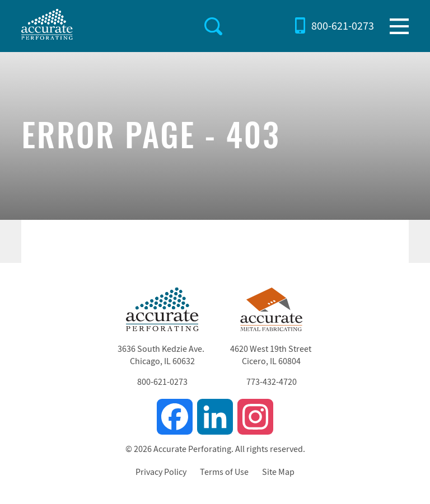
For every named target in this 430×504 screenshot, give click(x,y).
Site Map (278, 472)
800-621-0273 (343, 26)
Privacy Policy (161, 472)
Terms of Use (224, 472)
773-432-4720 (272, 382)
